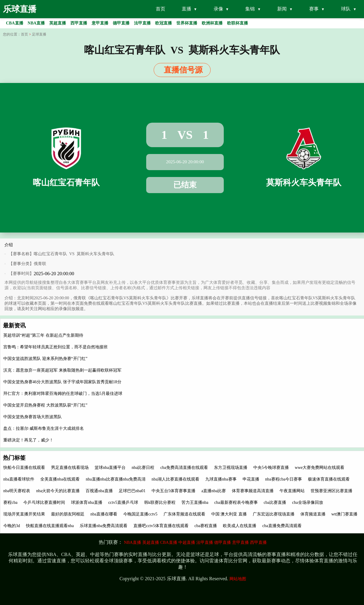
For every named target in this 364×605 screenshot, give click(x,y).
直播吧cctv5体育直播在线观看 (161, 526)
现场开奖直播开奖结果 (24, 514)
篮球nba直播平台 (110, 468)
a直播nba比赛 (214, 491)
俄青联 (40, 264)
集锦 (250, 9)
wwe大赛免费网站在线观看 (320, 468)
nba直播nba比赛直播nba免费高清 (116, 479)
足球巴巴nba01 (132, 491)
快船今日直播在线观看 (24, 468)
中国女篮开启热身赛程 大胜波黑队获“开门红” (45, 405)
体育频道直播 (313, 514)
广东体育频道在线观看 (184, 514)
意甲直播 (240, 542)
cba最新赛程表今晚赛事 (236, 502)
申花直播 (251, 479)
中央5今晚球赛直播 (271, 468)
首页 (161, 9)
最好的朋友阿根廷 (68, 514)
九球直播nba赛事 (221, 479)
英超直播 (151, 542)
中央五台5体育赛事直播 (173, 491)
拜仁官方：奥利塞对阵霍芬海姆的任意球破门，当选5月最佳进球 (63, 394)
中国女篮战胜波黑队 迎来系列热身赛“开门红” (45, 359)
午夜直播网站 (292, 491)
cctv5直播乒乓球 (123, 502)
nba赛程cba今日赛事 (284, 479)
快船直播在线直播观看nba (50, 526)
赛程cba (10, 502)
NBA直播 (132, 542)
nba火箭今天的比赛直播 (58, 491)
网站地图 (238, 579)
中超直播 (187, 542)
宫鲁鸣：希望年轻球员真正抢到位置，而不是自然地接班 (55, 347)
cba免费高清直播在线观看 (184, 468)
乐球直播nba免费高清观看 (104, 526)
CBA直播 (169, 542)
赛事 (314, 9)
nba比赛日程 (143, 468)
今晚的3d (12, 526)
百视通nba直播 (99, 491)
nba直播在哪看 (104, 514)
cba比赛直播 (275, 502)
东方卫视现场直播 (231, 468)
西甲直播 (258, 542)
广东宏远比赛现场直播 (274, 514)
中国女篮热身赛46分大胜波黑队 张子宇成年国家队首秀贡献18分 (62, 382)
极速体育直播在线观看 (329, 479)
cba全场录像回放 (307, 502)
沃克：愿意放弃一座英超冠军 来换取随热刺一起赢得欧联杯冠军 (62, 370)
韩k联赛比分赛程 (160, 502)
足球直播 (39, 34)
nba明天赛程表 (17, 491)
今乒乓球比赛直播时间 (44, 502)
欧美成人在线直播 (240, 526)
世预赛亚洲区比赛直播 (331, 491)
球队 (346, 9)
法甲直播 (205, 542)
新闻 (282, 9)
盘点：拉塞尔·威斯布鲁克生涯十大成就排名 (44, 428)
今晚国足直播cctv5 (140, 514)
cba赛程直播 (206, 526)
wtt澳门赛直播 (345, 514)
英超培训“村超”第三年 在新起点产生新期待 (43, 335)
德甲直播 (223, 542)
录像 (218, 9)
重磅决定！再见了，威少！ (28, 440)
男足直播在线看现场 (70, 468)
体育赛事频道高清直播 (253, 491)
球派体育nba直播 (87, 502)
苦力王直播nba (195, 502)
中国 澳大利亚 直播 (229, 514)
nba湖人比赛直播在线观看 (175, 479)
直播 (186, 9)
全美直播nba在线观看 (60, 479)
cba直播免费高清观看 (282, 526)
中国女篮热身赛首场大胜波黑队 (33, 417)
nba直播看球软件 (19, 479)
